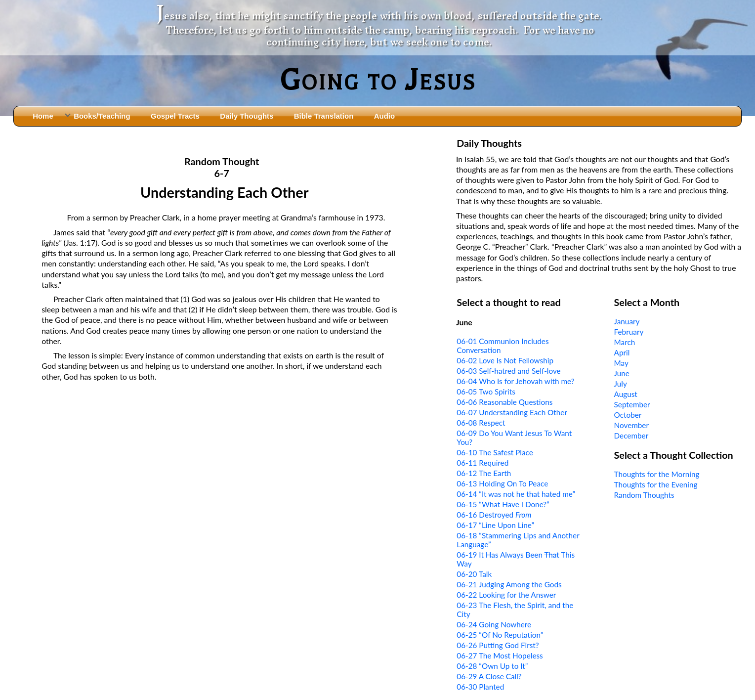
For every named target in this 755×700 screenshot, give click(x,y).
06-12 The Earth (484, 473)
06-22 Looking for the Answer (506, 595)
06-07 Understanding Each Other (512, 412)
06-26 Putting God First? (498, 645)
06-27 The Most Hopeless (500, 656)
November (631, 425)
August (626, 394)
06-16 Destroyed (494, 515)
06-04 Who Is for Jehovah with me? (515, 381)
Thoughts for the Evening (656, 484)
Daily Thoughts (247, 116)
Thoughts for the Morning (657, 474)
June (622, 373)
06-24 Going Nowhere (494, 624)
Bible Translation (324, 116)
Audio (384, 116)
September (632, 404)
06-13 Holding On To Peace (502, 483)
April (622, 352)
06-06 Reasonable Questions (504, 402)
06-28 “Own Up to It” (492, 666)
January (627, 321)
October (628, 415)
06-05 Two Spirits (486, 392)
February (629, 332)
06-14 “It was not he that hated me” (516, 494)
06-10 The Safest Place (495, 452)
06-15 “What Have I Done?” (503, 504)
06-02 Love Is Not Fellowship (505, 360)
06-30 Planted (480, 687)
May (621, 363)
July (621, 384)
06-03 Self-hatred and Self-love (508, 371)
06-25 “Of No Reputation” (500, 635)
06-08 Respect (481, 423)
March (625, 342)
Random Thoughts (644, 495)
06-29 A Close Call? (489, 676)
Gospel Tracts (175, 116)
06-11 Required (482, 463)
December (631, 436)
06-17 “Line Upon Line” (495, 525)
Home (43, 116)
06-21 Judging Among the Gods (509, 584)
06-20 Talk (474, 574)
